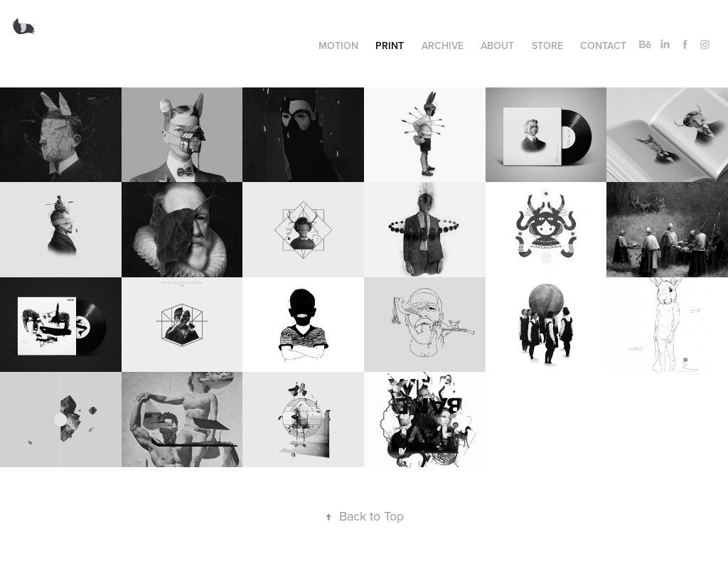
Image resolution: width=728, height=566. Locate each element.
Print (390, 46)
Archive (443, 46)
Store (547, 46)
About (497, 46)
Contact (603, 46)
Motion (338, 46)
